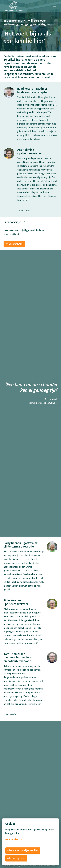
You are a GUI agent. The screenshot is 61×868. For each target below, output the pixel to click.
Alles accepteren (16, 858)
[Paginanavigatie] (54, 6)
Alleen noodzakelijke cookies (23, 850)
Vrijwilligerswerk (14, 244)
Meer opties (14, 840)
